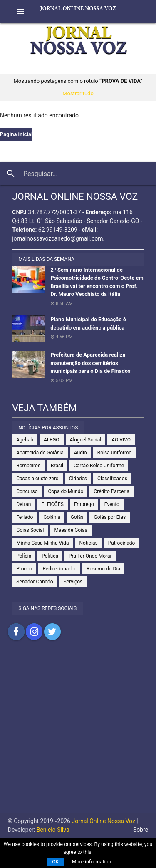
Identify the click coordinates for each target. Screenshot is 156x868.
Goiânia (52, 517)
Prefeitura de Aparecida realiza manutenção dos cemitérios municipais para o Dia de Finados (90, 363)
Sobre (141, 830)
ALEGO (52, 440)
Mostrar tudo (78, 93)
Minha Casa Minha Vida (42, 543)
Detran (24, 504)
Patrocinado (122, 543)
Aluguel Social (86, 440)
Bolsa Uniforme (114, 453)
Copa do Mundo (66, 491)
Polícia (24, 556)
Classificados (112, 479)
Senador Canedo (35, 582)
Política (50, 556)
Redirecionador (59, 569)
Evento (112, 504)
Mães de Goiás (71, 530)
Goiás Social (30, 530)
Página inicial (16, 134)
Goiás (77, 517)
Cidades (78, 479)
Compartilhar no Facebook (16, 632)
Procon (24, 569)
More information (92, 862)
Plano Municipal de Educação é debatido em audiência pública (88, 324)
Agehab (25, 440)
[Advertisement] (78, 735)
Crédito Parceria (111, 491)
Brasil (57, 466)
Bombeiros (28, 466)
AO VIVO (121, 440)
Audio (80, 453)
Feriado (25, 517)
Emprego (84, 504)
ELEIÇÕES (52, 504)
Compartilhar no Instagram (34, 632)
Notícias (88, 543)
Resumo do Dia (103, 569)
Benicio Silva (53, 830)
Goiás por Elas (110, 517)
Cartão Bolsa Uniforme (99, 466)
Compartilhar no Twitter (52, 632)
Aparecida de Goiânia (40, 453)
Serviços (73, 582)
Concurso (27, 491)
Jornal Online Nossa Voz (103, 821)
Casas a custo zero (37, 479)
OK (55, 862)
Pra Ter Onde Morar (90, 556)
